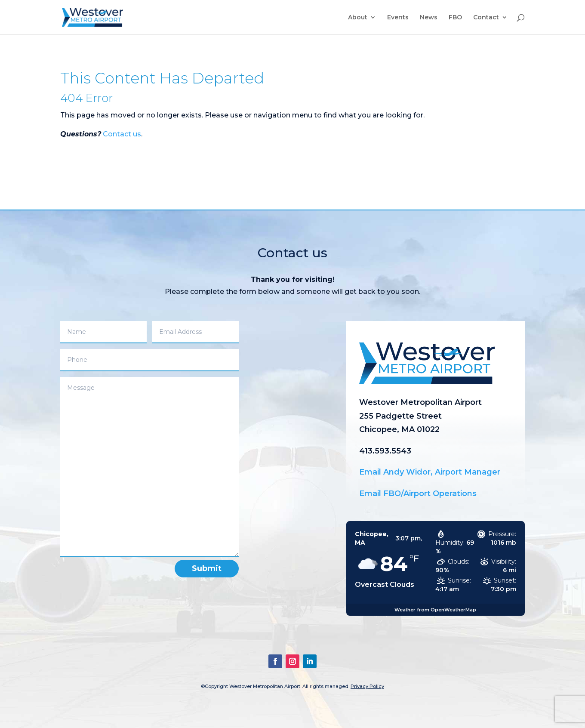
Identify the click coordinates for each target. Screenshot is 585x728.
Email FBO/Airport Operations (418, 494)
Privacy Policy (367, 686)
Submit (207, 568)
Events (398, 18)
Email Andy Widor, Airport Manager (430, 472)
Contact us (122, 134)
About (358, 18)
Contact (486, 18)
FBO (455, 18)
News (429, 18)
